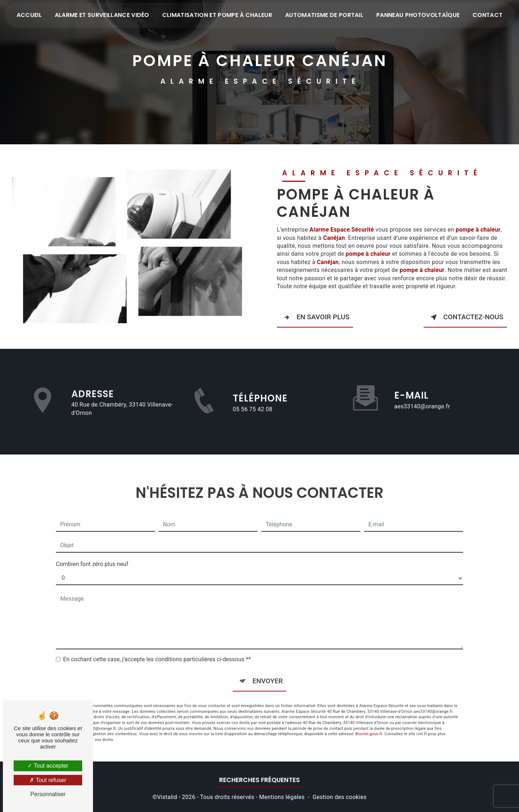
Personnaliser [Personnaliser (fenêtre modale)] (48, 794)
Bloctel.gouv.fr (369, 725)
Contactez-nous (465, 317)
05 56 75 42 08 (253, 418)
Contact (487, 15)
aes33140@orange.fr (422, 397)
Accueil (29, 15)
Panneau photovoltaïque (418, 15)
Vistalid (167, 796)
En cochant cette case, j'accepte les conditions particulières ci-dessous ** (157, 649)
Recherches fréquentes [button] (259, 779)
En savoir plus (315, 317)
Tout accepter (48, 766)
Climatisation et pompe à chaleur (217, 15)
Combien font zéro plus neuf (92, 554)
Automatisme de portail (324, 15)
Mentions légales (282, 796)
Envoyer (267, 671)
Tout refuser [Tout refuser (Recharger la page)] (48, 780)
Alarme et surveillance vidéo (102, 15)
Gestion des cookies (340, 796)
